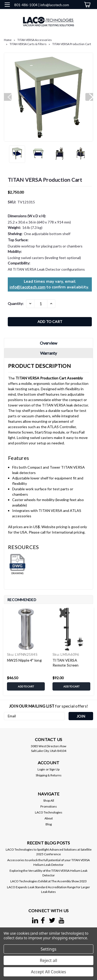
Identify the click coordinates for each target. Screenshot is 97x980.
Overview (48, 343)
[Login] (76, 15)
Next (89, 97)
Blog (49, 824)
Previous (8, 97)
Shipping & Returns (49, 775)
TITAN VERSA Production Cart (72, 44)
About (49, 818)
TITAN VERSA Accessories (35, 40)
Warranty (48, 353)
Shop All (49, 800)
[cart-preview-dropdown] (87, 5)
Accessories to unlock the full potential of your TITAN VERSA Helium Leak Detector (48, 862)
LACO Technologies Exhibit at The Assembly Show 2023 (48, 881)
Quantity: (16, 304)
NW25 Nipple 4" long (24, 660)
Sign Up (54, 769)
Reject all (48, 960)
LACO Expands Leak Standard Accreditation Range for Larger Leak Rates (48, 889)
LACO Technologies (49, 812)
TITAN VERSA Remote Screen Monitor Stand (65, 663)
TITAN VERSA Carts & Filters (28, 44)
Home (8, 40)
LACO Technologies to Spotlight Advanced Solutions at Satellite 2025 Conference (49, 852)
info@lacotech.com (28, 287)
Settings (48, 949)
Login (41, 769)
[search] (65, 15)
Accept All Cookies (49, 972)
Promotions (49, 806)
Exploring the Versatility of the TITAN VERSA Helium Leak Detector (48, 873)
